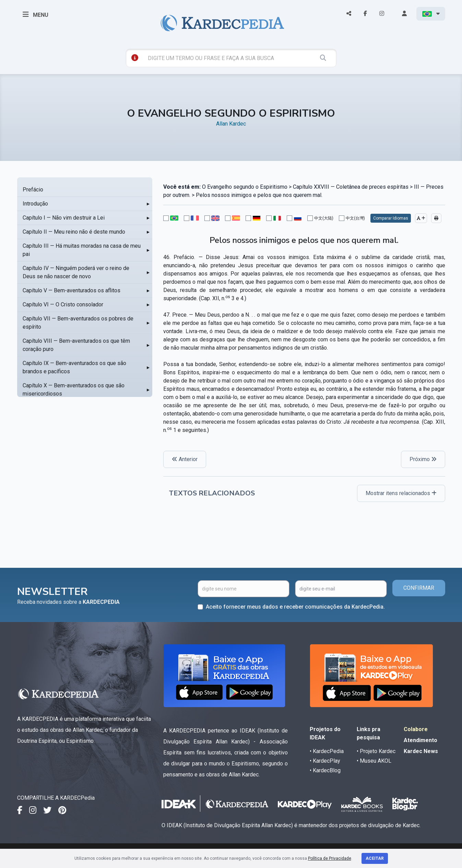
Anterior (185, 459)
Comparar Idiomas (391, 218)
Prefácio (33, 190)
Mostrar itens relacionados (401, 493)
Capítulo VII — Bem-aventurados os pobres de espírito (78, 323)
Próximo (423, 459)
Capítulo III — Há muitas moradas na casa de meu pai (82, 250)
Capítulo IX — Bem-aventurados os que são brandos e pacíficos (74, 367)
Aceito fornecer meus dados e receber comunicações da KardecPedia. (295, 607)
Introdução (35, 204)
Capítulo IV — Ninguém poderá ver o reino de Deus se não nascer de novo (76, 272)
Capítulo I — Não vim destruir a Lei (64, 218)
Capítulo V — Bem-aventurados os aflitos (72, 290)
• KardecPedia (327, 751)
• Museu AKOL (374, 761)
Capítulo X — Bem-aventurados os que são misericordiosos (74, 390)
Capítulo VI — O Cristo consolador (63, 304)
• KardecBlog (325, 770)
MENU (35, 14)
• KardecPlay (325, 761)
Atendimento (420, 740)
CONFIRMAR (419, 588)
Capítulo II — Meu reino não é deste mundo (74, 232)
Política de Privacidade (330, 858)
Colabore (416, 729)
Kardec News (421, 751)
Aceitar (375, 858)
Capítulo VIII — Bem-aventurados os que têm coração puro (76, 345)
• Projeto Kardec (376, 751)
